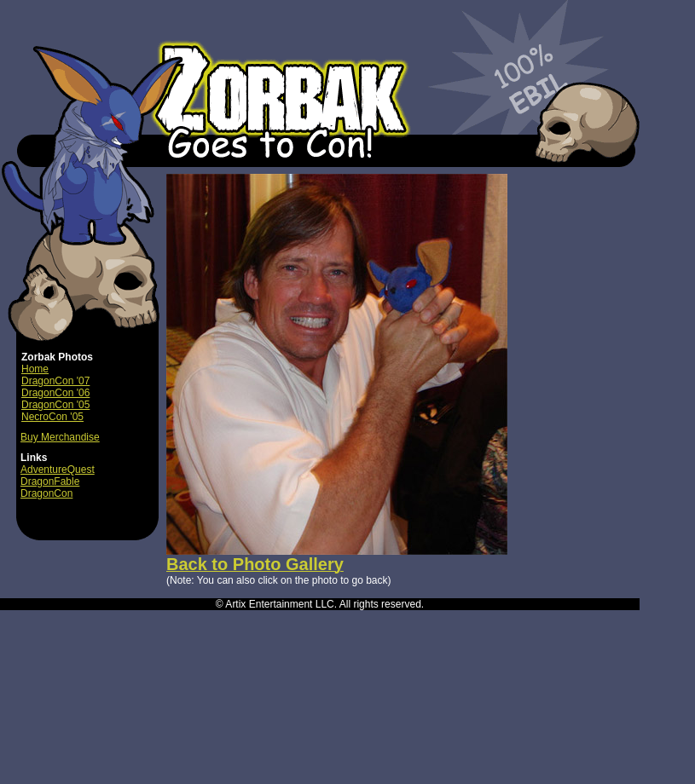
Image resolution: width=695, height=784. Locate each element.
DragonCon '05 (55, 405)
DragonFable (50, 481)
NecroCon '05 (52, 417)
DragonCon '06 (55, 393)
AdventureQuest (58, 470)
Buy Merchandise (60, 437)
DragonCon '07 (55, 381)
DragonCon (46, 493)
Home (35, 369)
